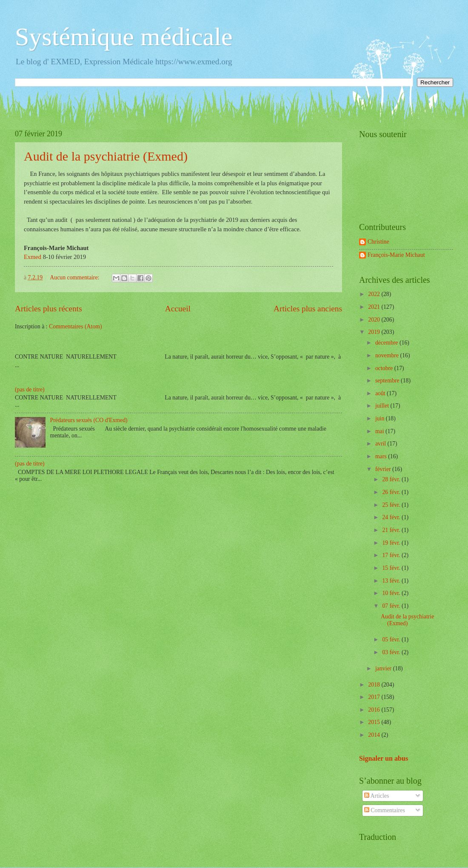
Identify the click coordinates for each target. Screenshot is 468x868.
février (384, 469)
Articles (377, 796)
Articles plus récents (49, 309)
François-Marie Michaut (396, 255)
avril (381, 444)
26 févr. (392, 492)
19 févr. (392, 543)
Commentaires (385, 810)
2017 (375, 697)
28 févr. (392, 479)
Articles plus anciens (308, 309)
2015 (375, 722)
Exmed (33, 257)
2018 (375, 685)
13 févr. (392, 581)
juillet (383, 406)
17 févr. (392, 555)
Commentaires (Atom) (76, 326)
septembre (388, 381)
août (381, 393)
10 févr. (392, 593)
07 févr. (392, 606)
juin (381, 418)
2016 (375, 710)
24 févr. (392, 517)
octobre (385, 368)
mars (382, 456)
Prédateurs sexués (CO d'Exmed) (89, 420)
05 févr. (392, 640)
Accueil (178, 309)
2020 (375, 320)
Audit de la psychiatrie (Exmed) (106, 156)
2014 (375, 735)
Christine (378, 242)
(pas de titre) (30, 389)
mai (380, 431)
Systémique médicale (124, 37)
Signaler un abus (384, 758)
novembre (388, 355)
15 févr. (392, 568)
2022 (375, 294)
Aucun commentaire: (75, 277)
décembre (387, 343)
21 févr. (392, 530)
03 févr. (392, 652)
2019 (375, 332)
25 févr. (392, 505)
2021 (375, 307)
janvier (384, 668)
